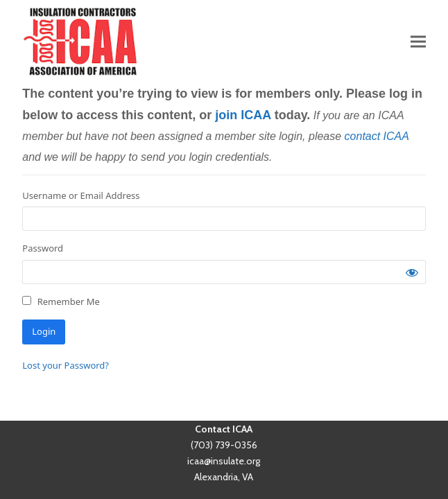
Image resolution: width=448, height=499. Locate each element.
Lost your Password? (66, 365)
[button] (418, 41)
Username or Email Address (81, 195)
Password (43, 248)
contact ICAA (377, 136)
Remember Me (61, 301)
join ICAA (243, 115)
